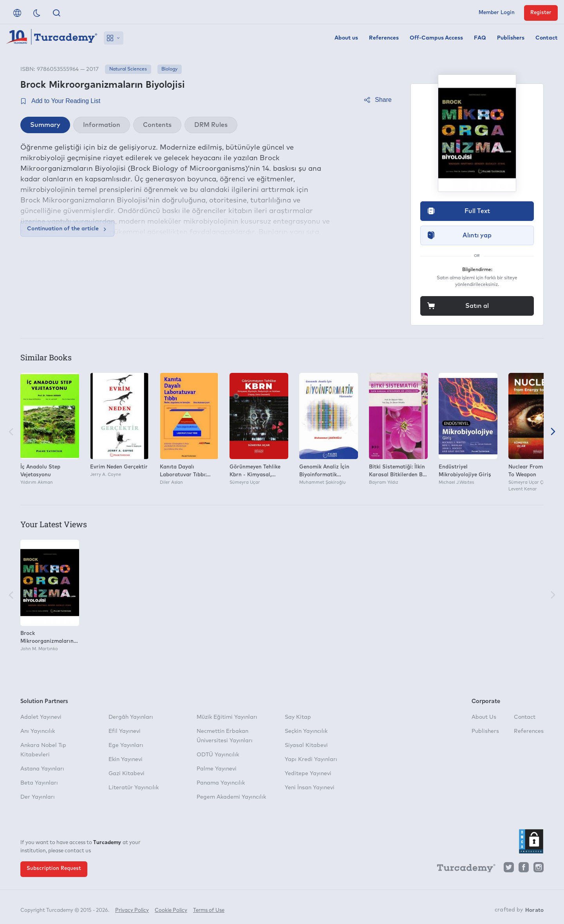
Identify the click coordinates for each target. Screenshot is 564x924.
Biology (169, 69)
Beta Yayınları (39, 783)
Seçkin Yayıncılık (306, 731)
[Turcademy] (463, 869)
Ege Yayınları (126, 745)
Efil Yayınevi (125, 731)
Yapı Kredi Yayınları (311, 759)
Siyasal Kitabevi (306, 745)
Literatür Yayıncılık (134, 788)
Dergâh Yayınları (131, 717)
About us (346, 38)
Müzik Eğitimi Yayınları (227, 717)
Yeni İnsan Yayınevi (310, 788)
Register (541, 13)
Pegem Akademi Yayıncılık (231, 797)
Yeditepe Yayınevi (308, 774)
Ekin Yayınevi (126, 759)
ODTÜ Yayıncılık (218, 755)
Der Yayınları (38, 797)
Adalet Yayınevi (41, 717)
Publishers (511, 38)
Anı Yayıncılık (38, 731)
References (384, 38)
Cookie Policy (171, 907)
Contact (547, 38)
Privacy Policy (132, 907)
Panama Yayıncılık (221, 783)
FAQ (480, 38)
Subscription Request (54, 869)
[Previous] (11, 433)
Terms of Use (209, 907)
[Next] (553, 433)
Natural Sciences (128, 69)
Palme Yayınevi (217, 769)
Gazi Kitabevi (127, 774)
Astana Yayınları (42, 769)
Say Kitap (298, 717)
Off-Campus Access (436, 38)
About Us (484, 717)
